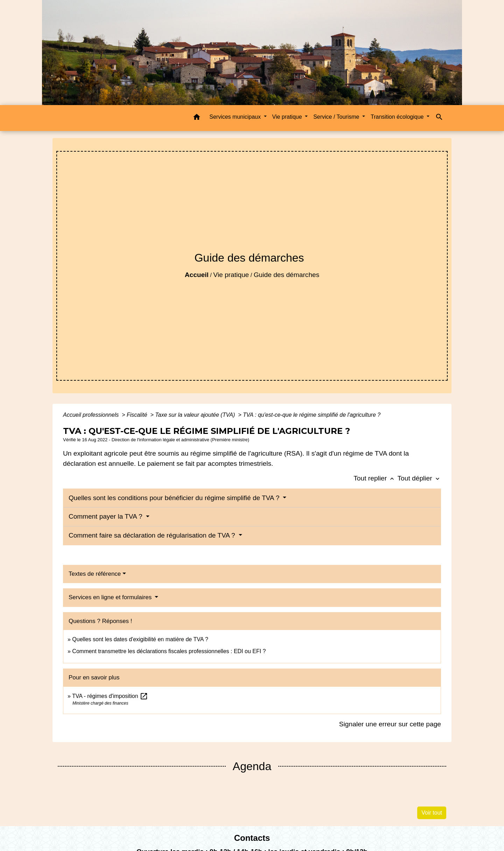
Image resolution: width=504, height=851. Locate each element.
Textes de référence (95, 574)
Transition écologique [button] (398, 117)
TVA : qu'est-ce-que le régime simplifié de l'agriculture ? (312, 415)
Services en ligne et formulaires (111, 597)
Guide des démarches (287, 275)
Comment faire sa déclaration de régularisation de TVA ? (153, 535)
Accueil (197, 275)
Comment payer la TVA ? (106, 516)
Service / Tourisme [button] (337, 117)
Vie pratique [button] (288, 117)
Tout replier (375, 478)
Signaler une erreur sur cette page (390, 724)
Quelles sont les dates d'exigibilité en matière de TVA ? (140, 639)
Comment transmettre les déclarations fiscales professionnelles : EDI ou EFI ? (169, 651)
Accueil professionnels (92, 415)
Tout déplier (419, 478)
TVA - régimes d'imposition (110, 696)
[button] (197, 118)
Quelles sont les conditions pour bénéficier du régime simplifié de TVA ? (175, 498)
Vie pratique (231, 275)
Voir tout (432, 813)
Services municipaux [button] (236, 117)
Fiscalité (138, 415)
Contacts (252, 838)
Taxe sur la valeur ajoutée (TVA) (196, 415)
